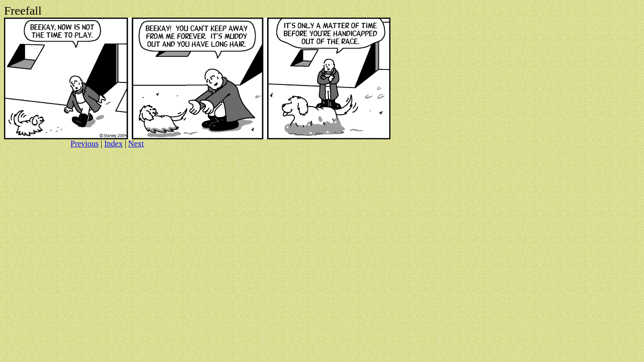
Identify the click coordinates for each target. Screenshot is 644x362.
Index (113, 144)
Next (136, 144)
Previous (85, 144)
